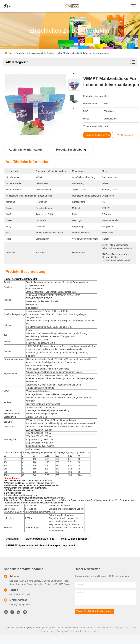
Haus (11, 53)
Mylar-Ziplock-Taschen (74, 539)
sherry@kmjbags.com (20, 604)
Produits (20, 53)
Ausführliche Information (25, 150)
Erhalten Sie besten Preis (99, 135)
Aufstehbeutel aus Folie (40, 539)
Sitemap (37, 628)
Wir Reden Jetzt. (126, 135)
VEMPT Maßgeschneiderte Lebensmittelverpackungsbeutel (40, 546)
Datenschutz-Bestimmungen (17, 628)
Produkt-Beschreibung (71, 150)
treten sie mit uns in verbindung (94, 611)
